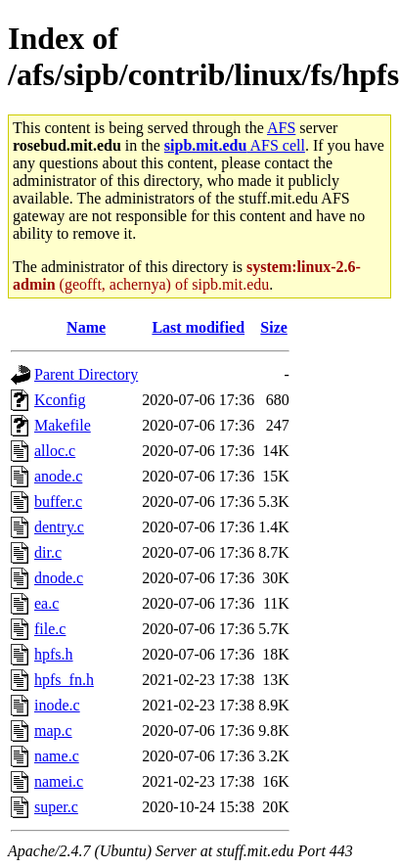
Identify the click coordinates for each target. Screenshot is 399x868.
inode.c (57, 705)
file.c (50, 629)
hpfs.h (54, 654)
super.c (56, 807)
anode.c (58, 476)
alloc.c (55, 451)
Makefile (63, 425)
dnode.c (59, 578)
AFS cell (235, 145)
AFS (281, 128)
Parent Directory (86, 374)
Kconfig (60, 400)
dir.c (48, 552)
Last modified (198, 327)
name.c (57, 756)
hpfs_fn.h (64, 680)
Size (274, 327)
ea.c (46, 603)
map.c (53, 731)
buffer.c (58, 502)
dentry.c (59, 527)
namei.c (59, 781)
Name (86, 327)
